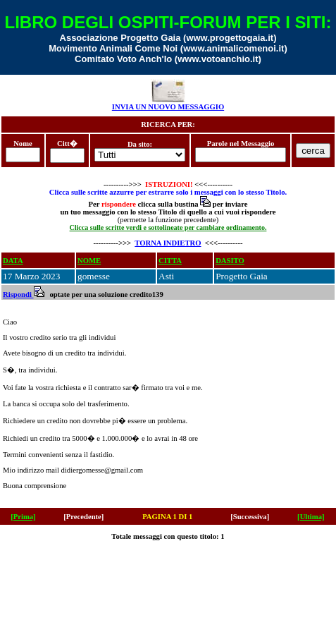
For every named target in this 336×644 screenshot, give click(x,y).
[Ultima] (311, 517)
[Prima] (23, 517)
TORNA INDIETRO (168, 243)
